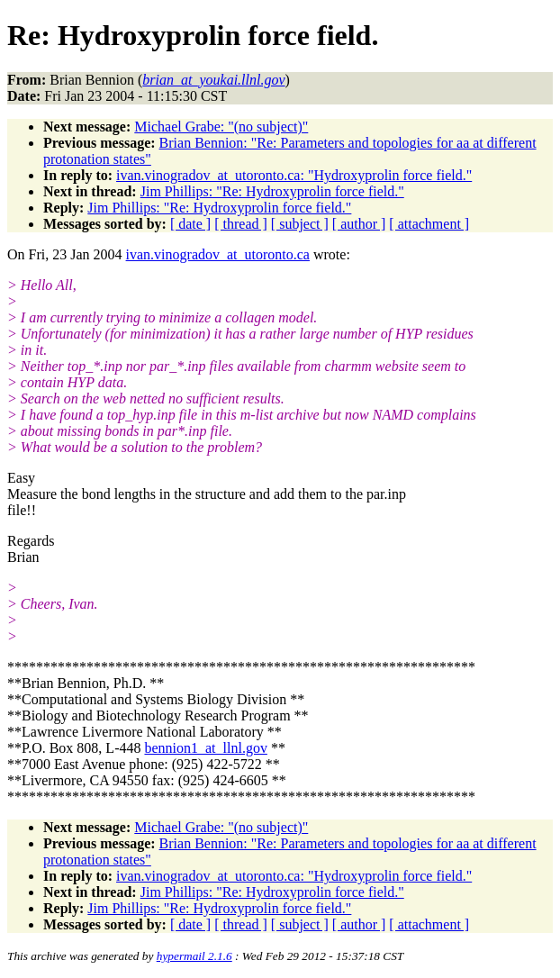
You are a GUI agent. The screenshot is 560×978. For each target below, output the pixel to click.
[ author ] (359, 224)
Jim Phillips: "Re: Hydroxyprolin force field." (272, 191)
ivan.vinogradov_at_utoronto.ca (218, 254)
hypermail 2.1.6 (194, 956)
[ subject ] (300, 224)
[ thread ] (241, 224)
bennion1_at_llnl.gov (205, 748)
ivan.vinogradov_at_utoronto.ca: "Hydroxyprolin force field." (294, 175)
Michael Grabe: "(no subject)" (221, 127)
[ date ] (190, 224)
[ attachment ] (429, 224)
